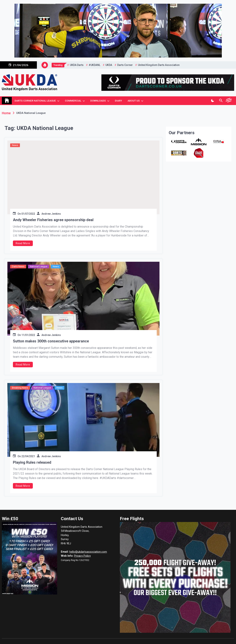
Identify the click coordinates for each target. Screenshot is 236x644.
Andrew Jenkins (51, 214)
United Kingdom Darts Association (159, 65)
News (15, 145)
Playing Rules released (32, 462)
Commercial (73, 101)
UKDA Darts (77, 65)
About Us (134, 101)
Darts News (18, 266)
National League (39, 266)
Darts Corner (125, 65)
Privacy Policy (82, 556)
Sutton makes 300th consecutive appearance (51, 341)
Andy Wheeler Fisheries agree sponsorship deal (53, 220)
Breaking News (20, 388)
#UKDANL (94, 65)
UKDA (109, 65)
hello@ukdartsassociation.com (88, 552)
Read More (23, 243)
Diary (118, 101)
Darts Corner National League (35, 101)
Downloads (98, 101)
